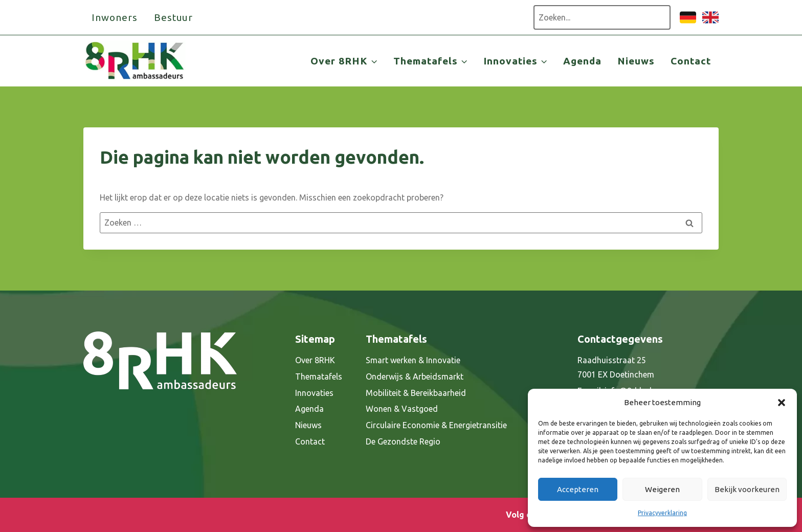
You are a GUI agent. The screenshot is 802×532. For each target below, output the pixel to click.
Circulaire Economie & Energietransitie (436, 425)
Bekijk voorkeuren (747, 489)
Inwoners (115, 17)
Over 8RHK (315, 360)
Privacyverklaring (662, 513)
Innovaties (314, 393)
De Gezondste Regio (403, 441)
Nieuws (636, 61)
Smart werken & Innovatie (413, 360)
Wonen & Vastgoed (402, 409)
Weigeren (662, 489)
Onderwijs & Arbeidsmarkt (415, 376)
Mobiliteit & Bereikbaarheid (416, 393)
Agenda (582, 61)
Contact (691, 61)
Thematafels (319, 376)
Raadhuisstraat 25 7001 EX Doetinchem (616, 368)
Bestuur (174, 17)
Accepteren (578, 489)
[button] (782, 403)
